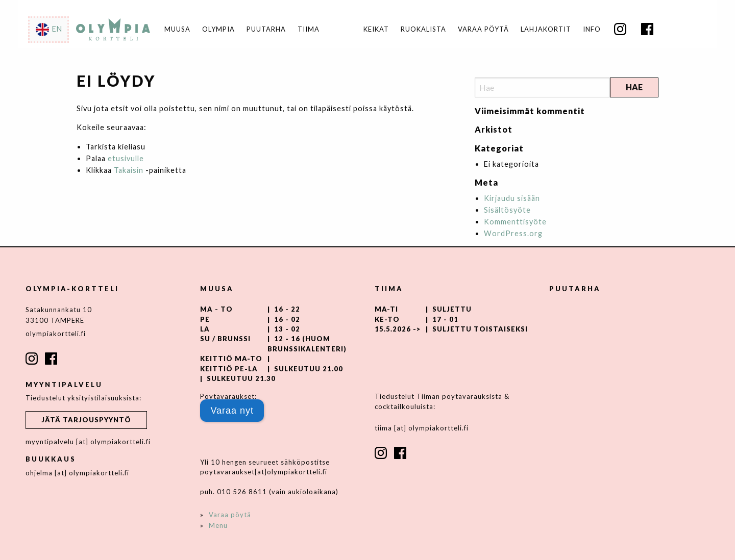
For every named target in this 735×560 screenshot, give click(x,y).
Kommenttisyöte (515, 222)
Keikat (376, 29)
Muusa (177, 29)
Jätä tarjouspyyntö (86, 420)
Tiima (309, 29)
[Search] (542, 87)
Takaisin (129, 170)
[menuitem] (376, 29)
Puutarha (266, 29)
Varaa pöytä (483, 29)
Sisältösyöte (507, 210)
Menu (218, 525)
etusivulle (126, 158)
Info (592, 29)
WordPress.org (513, 233)
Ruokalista (423, 29)
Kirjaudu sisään (512, 198)
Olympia (218, 29)
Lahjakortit (546, 29)
